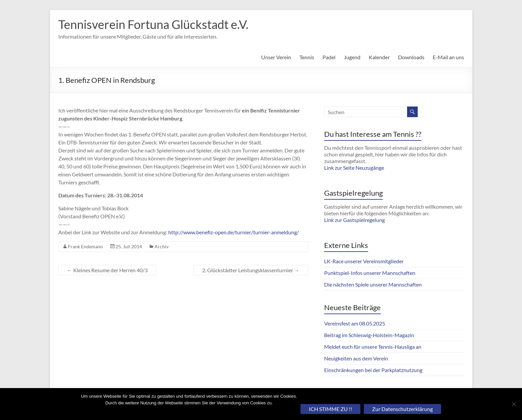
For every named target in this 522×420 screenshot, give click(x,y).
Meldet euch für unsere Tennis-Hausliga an (373, 347)
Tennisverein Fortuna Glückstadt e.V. (153, 24)
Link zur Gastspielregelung (354, 220)
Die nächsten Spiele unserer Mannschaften (373, 284)
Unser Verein (276, 57)
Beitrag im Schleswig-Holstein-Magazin (369, 335)
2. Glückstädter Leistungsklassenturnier (251, 270)
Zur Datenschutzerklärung (402, 409)
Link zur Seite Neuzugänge (354, 168)
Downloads (411, 57)
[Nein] (514, 404)
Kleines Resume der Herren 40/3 (107, 270)
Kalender (379, 57)
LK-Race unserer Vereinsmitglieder (364, 261)
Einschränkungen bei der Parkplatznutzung (373, 370)
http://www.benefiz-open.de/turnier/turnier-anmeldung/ (234, 232)
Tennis (307, 57)
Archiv (162, 246)
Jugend (352, 57)
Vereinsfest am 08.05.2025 (355, 323)
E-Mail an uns (448, 57)
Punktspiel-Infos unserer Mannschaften (370, 273)
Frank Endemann (85, 246)
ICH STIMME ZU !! (330, 409)
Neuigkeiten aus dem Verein (356, 358)
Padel (329, 57)
